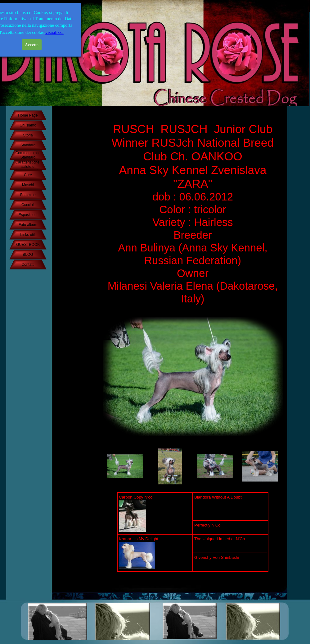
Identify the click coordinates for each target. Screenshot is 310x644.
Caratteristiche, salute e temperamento (28, 167)
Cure (28, 175)
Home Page (28, 115)
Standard (28, 145)
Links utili (28, 235)
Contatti (28, 264)
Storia (28, 135)
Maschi (28, 185)
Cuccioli (28, 205)
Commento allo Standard (28, 155)
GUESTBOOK (28, 245)
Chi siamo (28, 125)
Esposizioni (28, 215)
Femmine (28, 195)
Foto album (28, 225)
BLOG (28, 255)
